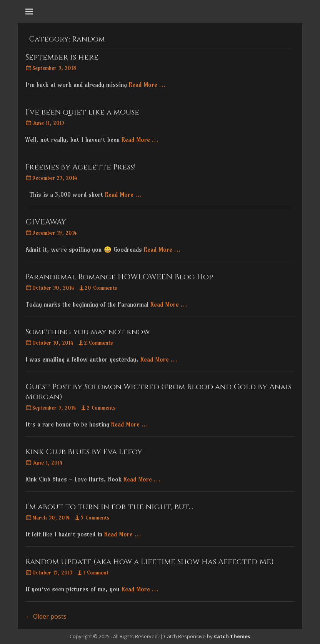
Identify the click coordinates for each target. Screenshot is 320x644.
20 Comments (101, 288)
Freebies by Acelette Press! (81, 167)
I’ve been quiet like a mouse (82, 112)
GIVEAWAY (46, 222)
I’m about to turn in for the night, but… (109, 507)
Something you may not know (88, 332)
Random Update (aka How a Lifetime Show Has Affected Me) (150, 562)
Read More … (147, 85)
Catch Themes (232, 636)
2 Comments (99, 343)
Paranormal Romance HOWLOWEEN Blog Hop (119, 277)
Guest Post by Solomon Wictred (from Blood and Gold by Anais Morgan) (158, 392)
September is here (62, 57)
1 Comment (96, 573)
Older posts (46, 616)
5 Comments (95, 518)
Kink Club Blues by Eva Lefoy (84, 452)
